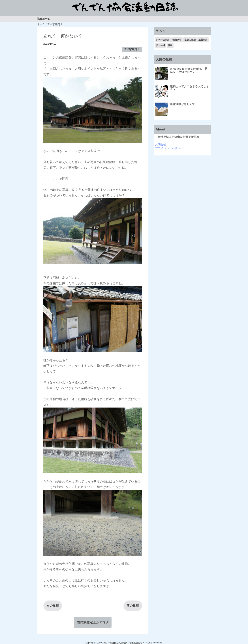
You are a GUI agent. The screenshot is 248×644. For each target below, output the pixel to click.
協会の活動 (190, 40)
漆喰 (170, 45)
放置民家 (203, 40)
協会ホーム (44, 19)
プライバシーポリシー (169, 148)
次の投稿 (53, 606)
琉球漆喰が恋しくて (183, 104)
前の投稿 (133, 606)
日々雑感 (161, 45)
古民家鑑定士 (132, 49)
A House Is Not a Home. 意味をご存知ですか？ (189, 70)
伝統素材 (177, 40)
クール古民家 (163, 40)
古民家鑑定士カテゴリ (93, 622)
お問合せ (161, 145)
